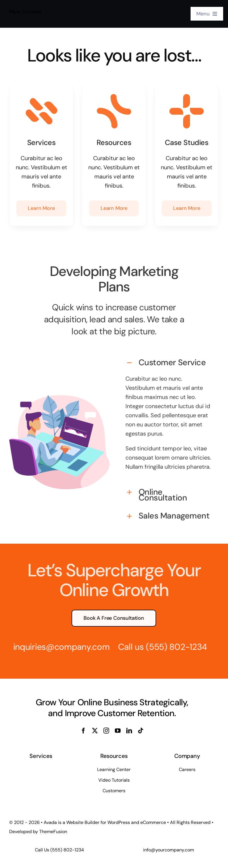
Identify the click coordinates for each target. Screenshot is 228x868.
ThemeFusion (53, 832)
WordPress (119, 822)
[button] (169, 359)
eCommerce (153, 822)
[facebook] (83, 731)
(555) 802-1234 (173, 647)
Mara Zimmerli (25, 11)
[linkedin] (129, 731)
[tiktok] (141, 731)
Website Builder (83, 822)
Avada (50, 822)
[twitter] (95, 731)
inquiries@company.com (58, 647)
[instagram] (106, 731)
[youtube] (118, 731)
